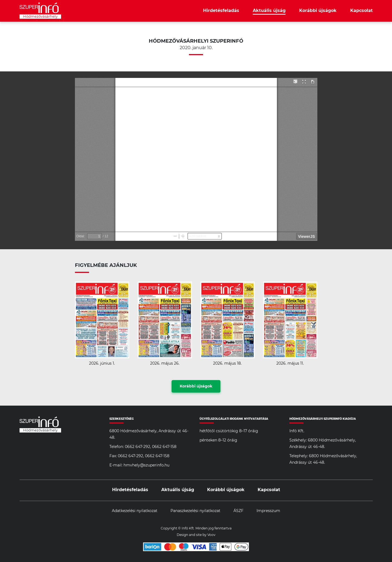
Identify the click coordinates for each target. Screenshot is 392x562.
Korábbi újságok (318, 11)
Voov (211, 535)
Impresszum (268, 511)
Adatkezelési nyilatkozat (135, 511)
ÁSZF (238, 511)
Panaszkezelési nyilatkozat (195, 511)
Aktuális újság (269, 11)
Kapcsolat (361, 11)
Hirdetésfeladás (221, 11)
